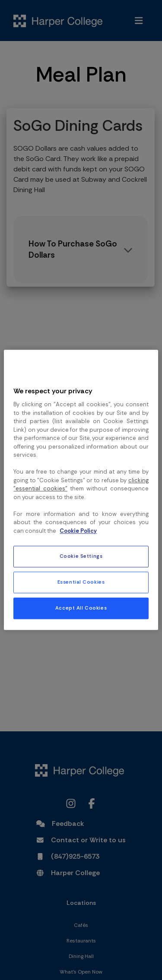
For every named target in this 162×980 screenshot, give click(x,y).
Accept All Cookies (81, 609)
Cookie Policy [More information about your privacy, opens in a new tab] (78, 531)
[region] (81, 490)
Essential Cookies (81, 583)
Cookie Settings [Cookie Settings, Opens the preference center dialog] (81, 557)
